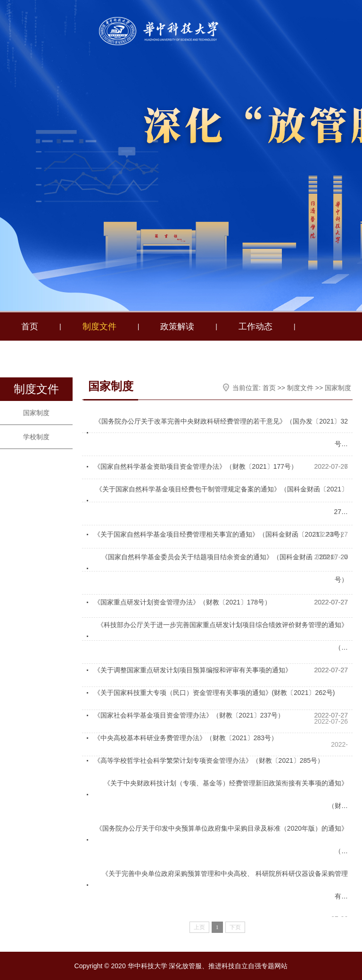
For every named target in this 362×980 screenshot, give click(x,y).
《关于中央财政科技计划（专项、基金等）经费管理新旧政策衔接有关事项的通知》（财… (226, 794)
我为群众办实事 (155, 355)
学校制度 (36, 437)
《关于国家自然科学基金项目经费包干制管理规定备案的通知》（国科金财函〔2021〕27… (222, 500)
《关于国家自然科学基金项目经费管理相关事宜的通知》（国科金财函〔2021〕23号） (220, 534)
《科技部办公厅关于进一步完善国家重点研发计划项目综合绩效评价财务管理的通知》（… (222, 636)
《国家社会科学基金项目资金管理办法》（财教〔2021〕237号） (189, 715)
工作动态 (255, 327)
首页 (30, 327)
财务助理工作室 (51, 355)
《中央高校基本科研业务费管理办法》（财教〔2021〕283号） (186, 738)
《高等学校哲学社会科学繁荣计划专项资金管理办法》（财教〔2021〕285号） (209, 760)
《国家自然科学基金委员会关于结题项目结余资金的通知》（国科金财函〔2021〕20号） (225, 568)
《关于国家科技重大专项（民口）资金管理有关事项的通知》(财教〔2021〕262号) (214, 693)
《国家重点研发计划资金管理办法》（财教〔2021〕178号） (183, 602)
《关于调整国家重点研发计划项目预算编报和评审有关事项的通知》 (193, 670)
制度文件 (99, 327)
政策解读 (177, 327)
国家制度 (36, 413)
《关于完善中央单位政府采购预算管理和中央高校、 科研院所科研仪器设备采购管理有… (225, 885)
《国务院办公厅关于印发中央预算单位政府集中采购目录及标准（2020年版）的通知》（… (222, 840)
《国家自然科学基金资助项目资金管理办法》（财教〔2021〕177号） (196, 466)
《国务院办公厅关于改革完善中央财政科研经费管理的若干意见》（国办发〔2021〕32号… (221, 433)
